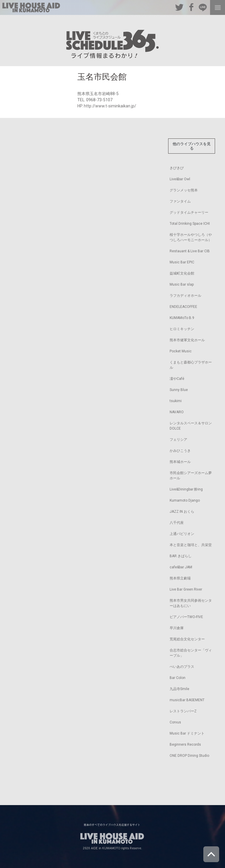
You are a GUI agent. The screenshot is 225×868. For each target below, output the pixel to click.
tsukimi (176, 401)
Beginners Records (185, 745)
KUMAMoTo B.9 (182, 318)
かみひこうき (180, 451)
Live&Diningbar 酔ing (186, 489)
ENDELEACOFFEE (183, 307)
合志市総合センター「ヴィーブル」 (191, 653)
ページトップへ (211, 854)
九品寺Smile (179, 689)
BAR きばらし (181, 556)
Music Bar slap (182, 284)
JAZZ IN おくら (182, 512)
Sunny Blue (179, 390)
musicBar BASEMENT (187, 700)
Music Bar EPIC (182, 262)
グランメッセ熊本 (184, 190)
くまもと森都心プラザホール (191, 365)
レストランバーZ (183, 711)
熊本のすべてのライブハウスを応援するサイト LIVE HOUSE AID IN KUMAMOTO (31, 7)
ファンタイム (180, 201)
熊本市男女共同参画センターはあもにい (191, 603)
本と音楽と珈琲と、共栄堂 (191, 545)
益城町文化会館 (182, 273)
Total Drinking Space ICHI (190, 224)
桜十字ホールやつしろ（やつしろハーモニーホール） (191, 237)
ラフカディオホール (185, 296)
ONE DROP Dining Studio (189, 756)
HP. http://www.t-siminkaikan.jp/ (107, 106)
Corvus (175, 722)
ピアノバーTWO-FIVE (186, 617)
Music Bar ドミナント (187, 733)
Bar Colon (178, 678)
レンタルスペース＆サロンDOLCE (191, 426)
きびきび (177, 168)
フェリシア (178, 440)
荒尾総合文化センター (187, 639)
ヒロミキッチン (182, 329)
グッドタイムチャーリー (189, 212)
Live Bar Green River (186, 589)
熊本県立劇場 (180, 578)
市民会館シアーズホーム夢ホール (191, 476)
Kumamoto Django (185, 500)
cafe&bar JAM (181, 567)
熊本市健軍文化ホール (187, 340)
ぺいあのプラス (182, 667)
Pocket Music (181, 351)
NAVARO (177, 412)
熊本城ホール (180, 462)
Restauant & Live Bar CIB (190, 251)
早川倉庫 (177, 628)
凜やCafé (177, 379)
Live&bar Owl (180, 179)
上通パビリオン (182, 534)
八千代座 (177, 523)
